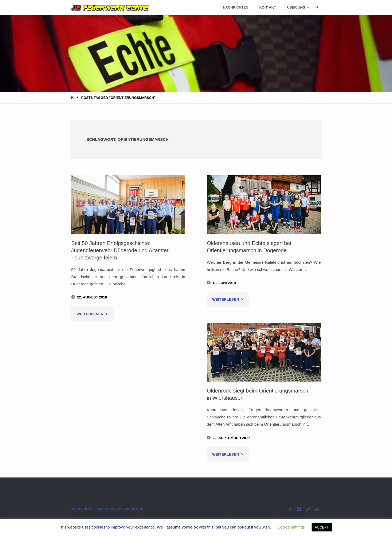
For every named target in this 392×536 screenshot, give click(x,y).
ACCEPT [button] (322, 527)
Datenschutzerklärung (123, 509)
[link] (317, 7)
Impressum (81, 509)
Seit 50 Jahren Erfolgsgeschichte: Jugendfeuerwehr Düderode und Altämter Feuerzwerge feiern (121, 250)
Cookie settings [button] (291, 527)
